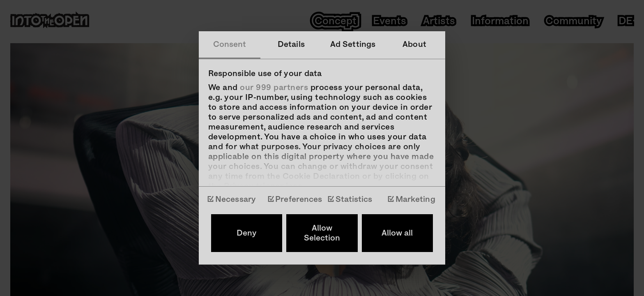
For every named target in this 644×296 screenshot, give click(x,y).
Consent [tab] (230, 44)
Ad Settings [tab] (353, 44)
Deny (247, 233)
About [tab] (414, 44)
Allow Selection (322, 233)
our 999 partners (274, 88)
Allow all (397, 233)
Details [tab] (291, 44)
